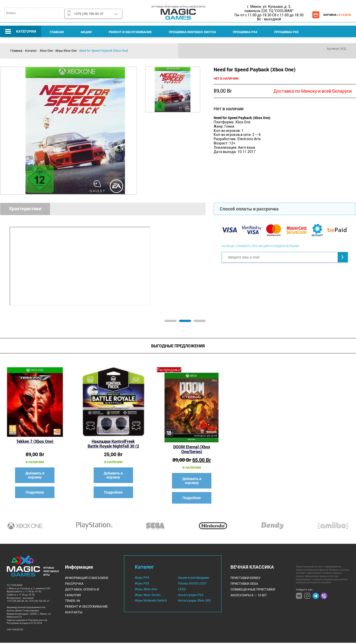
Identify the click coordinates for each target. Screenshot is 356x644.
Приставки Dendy (241, 579)
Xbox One (46, 51)
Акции (83, 32)
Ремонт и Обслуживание (125, 32)
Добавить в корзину (34, 473)
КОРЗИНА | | (337, 15)
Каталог (31, 51)
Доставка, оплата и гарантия (89, 590)
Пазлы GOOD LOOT (189, 584)
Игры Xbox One (66, 51)
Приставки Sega (240, 584)
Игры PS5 (142, 584)
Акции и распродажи (191, 579)
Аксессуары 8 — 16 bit (245, 595)
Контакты (73, 606)
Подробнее (34, 490)
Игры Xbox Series (147, 595)
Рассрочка (74, 584)
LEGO (180, 589)
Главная (56, 32)
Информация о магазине (85, 579)
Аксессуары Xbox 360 (192, 600)
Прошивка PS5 (276, 32)
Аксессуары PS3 (188, 595)
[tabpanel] (103, 265)
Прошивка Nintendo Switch (186, 32)
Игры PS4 (142, 579)
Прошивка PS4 (236, 32)
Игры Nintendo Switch (150, 600)
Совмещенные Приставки (248, 590)
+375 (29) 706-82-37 (88, 14)
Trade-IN (72, 595)
